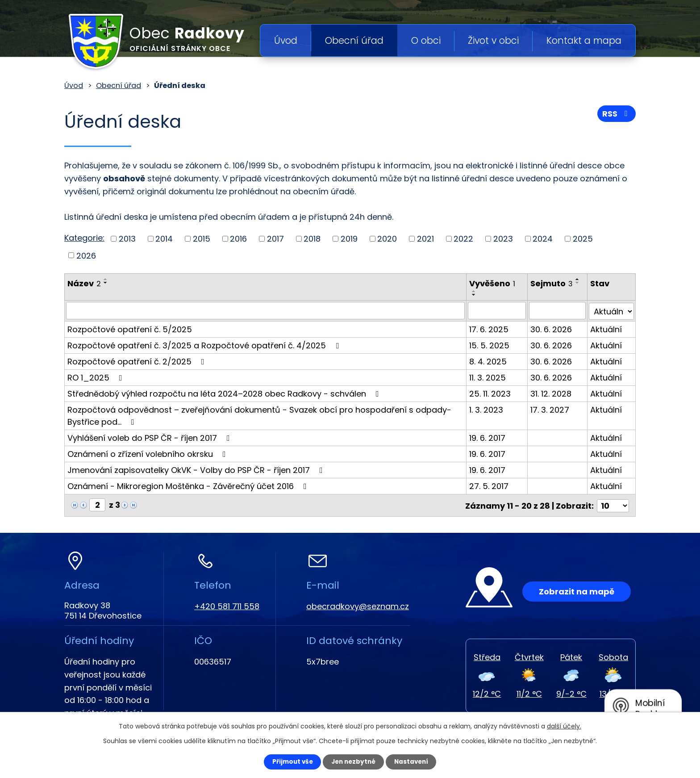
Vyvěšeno (494, 283)
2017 (275, 239)
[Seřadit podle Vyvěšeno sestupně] (476, 295)
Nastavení (415, 761)
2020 (387, 239)
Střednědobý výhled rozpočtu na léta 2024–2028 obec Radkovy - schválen (225, 393)
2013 (127, 239)
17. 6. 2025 (491, 328)
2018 (312, 239)
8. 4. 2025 (490, 361)
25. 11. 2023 (492, 393)
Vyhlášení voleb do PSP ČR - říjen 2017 (150, 437)
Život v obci (493, 40)
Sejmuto (553, 283)
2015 (202, 239)
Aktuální (607, 328)
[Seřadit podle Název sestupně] (106, 283)
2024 (543, 239)
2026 (86, 255)
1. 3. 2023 (488, 409)
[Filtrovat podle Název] (267, 310)
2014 (164, 239)
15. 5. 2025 (492, 345)
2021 (425, 239)
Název (84, 283)
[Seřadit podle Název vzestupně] (106, 279)
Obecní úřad (354, 40)
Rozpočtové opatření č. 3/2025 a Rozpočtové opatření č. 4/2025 (205, 345)
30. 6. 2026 (553, 328)
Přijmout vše (288, 761)
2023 (503, 239)
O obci (426, 40)
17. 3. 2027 (552, 409)
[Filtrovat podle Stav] (612, 310)
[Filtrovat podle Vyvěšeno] (499, 310)
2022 (463, 239)
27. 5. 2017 (491, 485)
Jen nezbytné (353, 761)
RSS (617, 115)
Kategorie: (84, 238)
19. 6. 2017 (490, 437)
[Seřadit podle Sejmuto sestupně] (579, 283)
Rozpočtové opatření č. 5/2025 (130, 328)
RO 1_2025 (97, 377)
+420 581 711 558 (227, 605)
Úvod (286, 40)
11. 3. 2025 (490, 377)
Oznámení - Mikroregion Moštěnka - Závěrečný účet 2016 (189, 485)
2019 (349, 239)
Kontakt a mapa (584, 40)
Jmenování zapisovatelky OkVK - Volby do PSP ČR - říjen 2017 (197, 469)
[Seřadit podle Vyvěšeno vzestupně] (476, 291)
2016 (238, 239)
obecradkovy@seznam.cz (358, 605)
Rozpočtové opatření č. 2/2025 (138, 361)
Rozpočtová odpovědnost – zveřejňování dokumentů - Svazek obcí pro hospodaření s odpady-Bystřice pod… (259, 415)
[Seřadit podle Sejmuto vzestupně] (579, 279)
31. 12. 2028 (553, 393)
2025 (583, 239)
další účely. (564, 726)
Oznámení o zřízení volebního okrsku (148, 453)
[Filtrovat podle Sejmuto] (559, 310)
